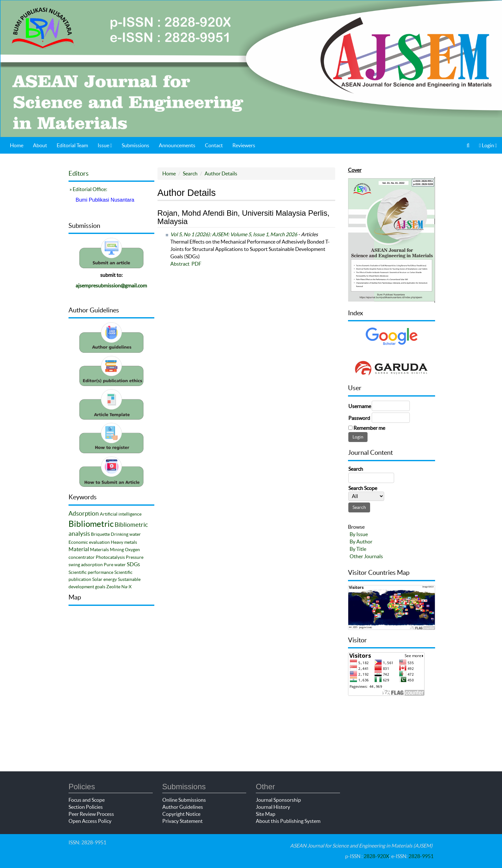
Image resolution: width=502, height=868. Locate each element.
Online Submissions (184, 800)
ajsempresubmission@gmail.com (111, 285)
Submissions (135, 145)
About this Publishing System (288, 821)
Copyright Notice (181, 814)
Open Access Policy (90, 821)
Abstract (180, 264)
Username (360, 406)
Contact (214, 145)
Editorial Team (72, 145)
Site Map (266, 814)
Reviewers (244, 145)
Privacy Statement (182, 821)
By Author (361, 542)
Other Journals (366, 556)
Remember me (369, 428)
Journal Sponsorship (278, 800)
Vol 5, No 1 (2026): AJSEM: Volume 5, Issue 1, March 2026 (234, 234)
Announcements (177, 145)
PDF (196, 264)
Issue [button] (105, 145)
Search (190, 173)
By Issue (359, 534)
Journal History (273, 807)
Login (488, 145)
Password (359, 418)
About (40, 145)
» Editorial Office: (88, 189)
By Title (358, 549)
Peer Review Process (91, 814)
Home (17, 145)
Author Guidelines (183, 807)
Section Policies (86, 807)
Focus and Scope (87, 800)
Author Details (221, 173)
